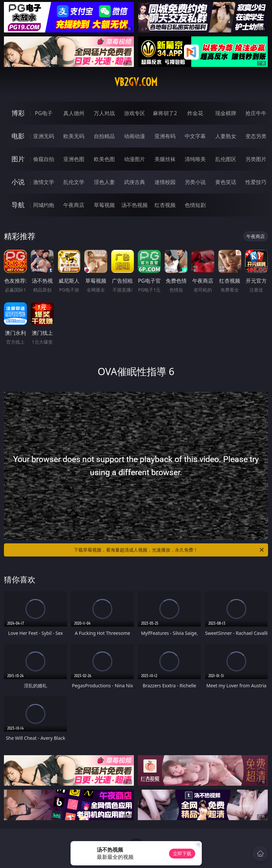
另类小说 (195, 182)
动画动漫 (135, 136)
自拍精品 (104, 136)
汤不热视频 (135, 205)
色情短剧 (195, 205)
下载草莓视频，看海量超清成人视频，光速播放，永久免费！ (169, 550)
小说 (18, 182)
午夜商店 (74, 205)
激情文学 (44, 182)
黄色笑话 (226, 182)
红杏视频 (165, 205)
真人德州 (74, 113)
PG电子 (43, 113)
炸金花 (195, 113)
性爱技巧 (256, 182)
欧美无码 (74, 136)
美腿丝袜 (165, 159)
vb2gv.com (136, 82)
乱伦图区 (226, 159)
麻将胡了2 (165, 113)
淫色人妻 (104, 182)
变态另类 (256, 136)
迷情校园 (165, 182)
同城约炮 (44, 205)
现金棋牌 (226, 113)
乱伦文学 (74, 182)
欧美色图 (104, 159)
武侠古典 (135, 182)
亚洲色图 (74, 159)
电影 (18, 136)
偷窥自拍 (44, 159)
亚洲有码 (165, 136)
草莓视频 (104, 205)
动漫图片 (135, 159)
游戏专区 (135, 113)
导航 (18, 205)
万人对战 (104, 113)
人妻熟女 (226, 136)
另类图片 (256, 159)
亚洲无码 (44, 136)
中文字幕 (195, 136)
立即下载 (182, 853)
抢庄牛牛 (256, 113)
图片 (18, 159)
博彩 (18, 113)
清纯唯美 (195, 159)
